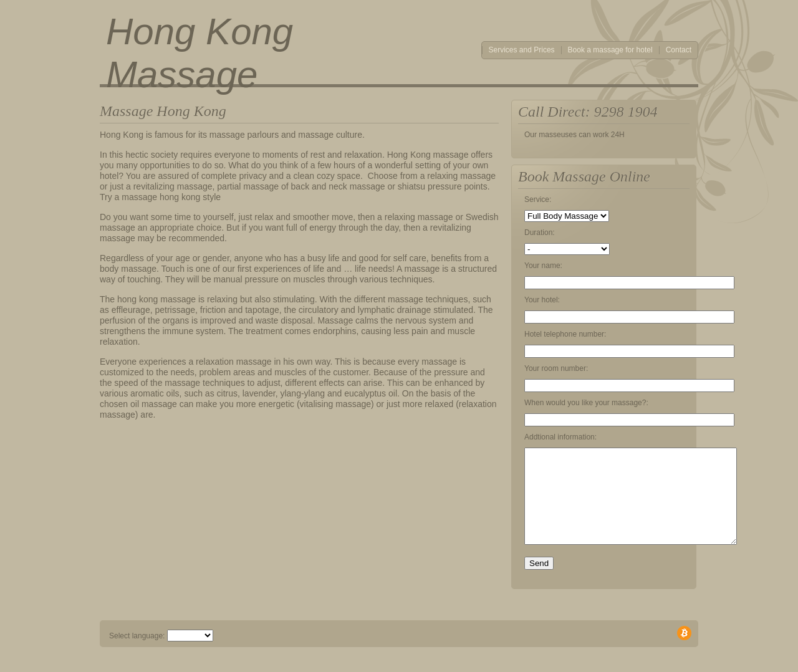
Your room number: (556, 368)
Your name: (543, 266)
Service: (538, 199)
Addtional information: (560, 437)
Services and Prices (522, 50)
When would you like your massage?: (586, 403)
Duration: (540, 233)
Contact (679, 50)
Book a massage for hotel (610, 50)
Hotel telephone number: (565, 334)
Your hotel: (542, 300)
